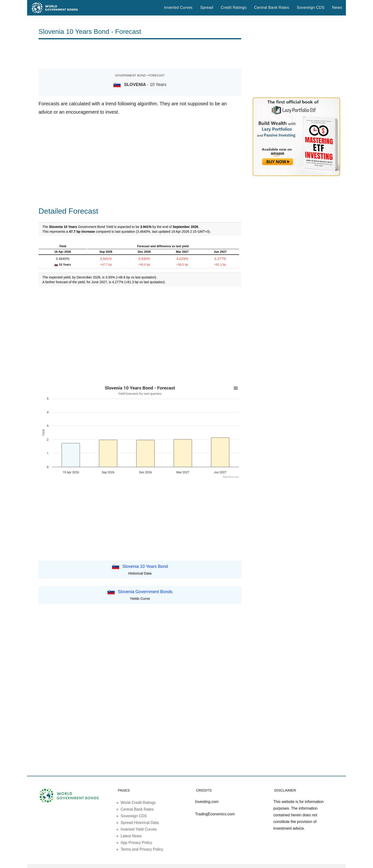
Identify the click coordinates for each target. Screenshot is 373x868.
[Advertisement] (140, 54)
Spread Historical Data (140, 823)
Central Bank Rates (272, 8)
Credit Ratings (234, 8)
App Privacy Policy (136, 843)
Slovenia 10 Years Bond (145, 566)
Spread (207, 8)
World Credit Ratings (138, 803)
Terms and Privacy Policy (142, 849)
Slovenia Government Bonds (145, 592)
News (337, 8)
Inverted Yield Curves (139, 829)
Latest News (131, 836)
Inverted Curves (178, 8)
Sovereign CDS (311, 8)
